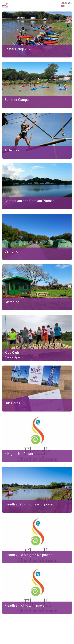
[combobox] (66, 6)
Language (66, 3)
